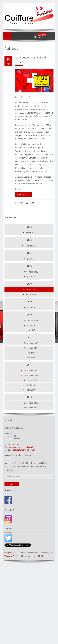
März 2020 (31, 294)
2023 (29, 266)
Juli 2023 (31, 277)
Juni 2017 (31, 353)
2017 (29, 337)
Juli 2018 (31, 325)
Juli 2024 (31, 259)
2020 (29, 284)
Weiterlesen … (23, 194)
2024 (29, 253)
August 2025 (31, 246)
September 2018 (31, 320)
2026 (29, 227)
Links (49, 556)
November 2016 (31, 375)
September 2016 (31, 380)
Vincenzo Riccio (11, 556)
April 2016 (31, 390)
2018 (29, 315)
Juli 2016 (31, 385)
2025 (29, 240)
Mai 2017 (31, 358)
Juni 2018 (31, 330)
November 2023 (31, 272)
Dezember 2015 (31, 403)
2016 (29, 365)
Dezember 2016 (31, 371)
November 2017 (31, 348)
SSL (42, 556)
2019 (29, 302)
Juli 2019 (31, 307)
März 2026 (31, 233)
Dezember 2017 (31, 343)
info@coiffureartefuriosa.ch (23, 450)
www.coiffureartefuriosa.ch (21, 447)
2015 (29, 397)
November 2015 (31, 408)
